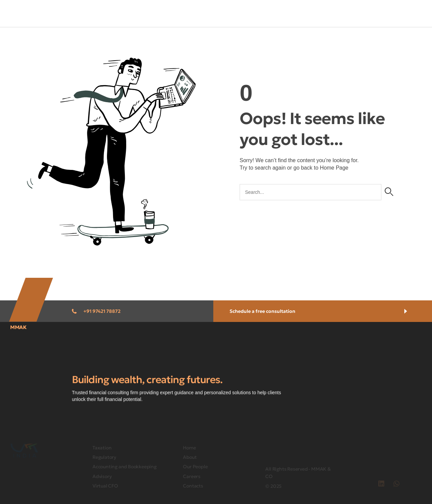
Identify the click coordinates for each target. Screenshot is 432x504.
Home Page (334, 168)
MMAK (18, 327)
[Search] (389, 192)
